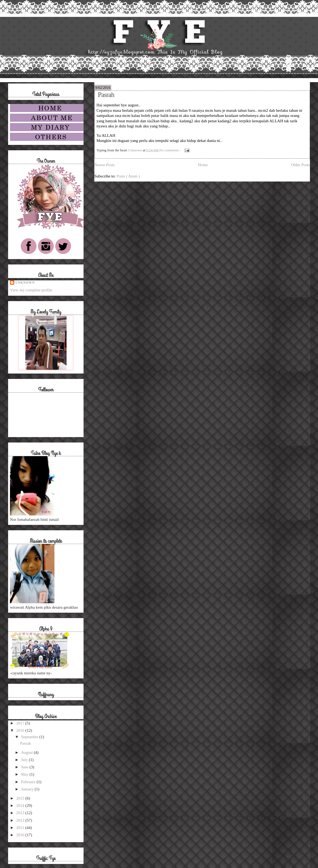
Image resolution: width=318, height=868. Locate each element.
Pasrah (106, 95)
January (28, 789)
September (30, 737)
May (25, 774)
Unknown (25, 283)
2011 (21, 828)
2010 (21, 835)
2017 (21, 723)
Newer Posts (104, 165)
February (29, 782)
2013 (21, 813)
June (25, 767)
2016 (21, 730)
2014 (21, 806)
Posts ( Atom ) (128, 176)
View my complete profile (31, 290)
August (27, 752)
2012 (21, 820)
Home (203, 165)
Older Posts (300, 165)
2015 (21, 798)
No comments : (170, 150)
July (25, 760)
